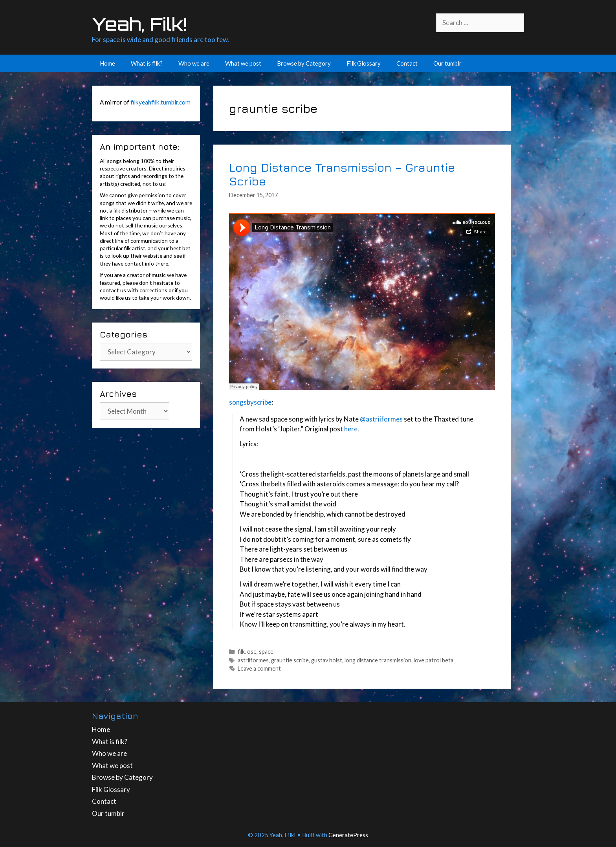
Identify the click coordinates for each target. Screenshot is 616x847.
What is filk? (147, 63)
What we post (243, 63)
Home (107, 63)
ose (252, 652)
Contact (407, 63)
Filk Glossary (364, 63)
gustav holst (327, 660)
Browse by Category (304, 63)
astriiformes (253, 660)
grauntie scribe (290, 660)
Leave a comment (259, 668)
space (266, 652)
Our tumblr (447, 63)
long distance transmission (378, 660)
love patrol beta (434, 660)
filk (241, 652)
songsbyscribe (250, 402)
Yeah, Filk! (139, 24)
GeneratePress (348, 835)
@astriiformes (381, 419)
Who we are (194, 63)
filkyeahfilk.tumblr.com (160, 102)
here (350, 429)
